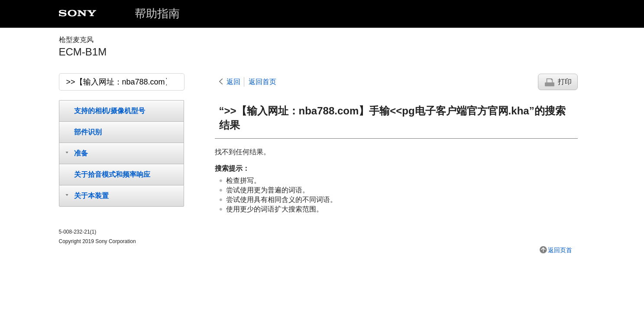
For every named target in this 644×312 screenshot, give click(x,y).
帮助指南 (157, 13)
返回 (233, 82)
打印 (565, 82)
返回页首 (560, 250)
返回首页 (262, 82)
